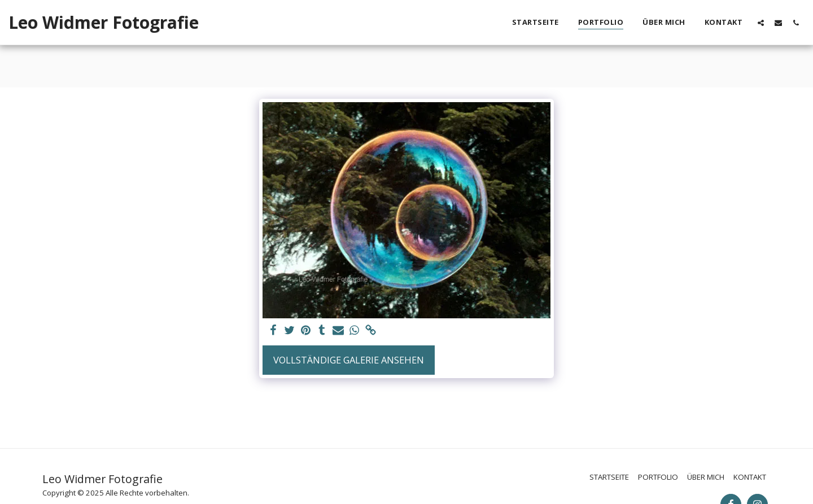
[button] (761, 23)
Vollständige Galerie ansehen (349, 360)
